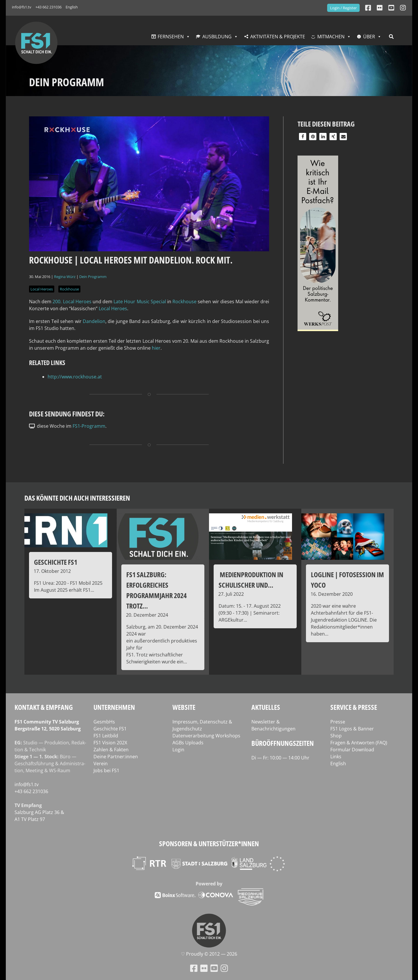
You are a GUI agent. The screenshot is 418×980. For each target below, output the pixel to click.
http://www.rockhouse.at (75, 377)
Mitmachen (331, 37)
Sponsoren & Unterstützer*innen (209, 843)
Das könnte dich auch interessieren (77, 498)
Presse (338, 722)
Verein (101, 764)
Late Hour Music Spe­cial (140, 302)
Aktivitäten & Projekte (278, 37)
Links (336, 757)
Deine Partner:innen (116, 757)
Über (369, 37)
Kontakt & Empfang (44, 707)
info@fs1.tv (22, 7)
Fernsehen (171, 37)
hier (156, 348)
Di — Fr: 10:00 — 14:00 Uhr (280, 758)
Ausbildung (217, 37)
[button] (303, 137)
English (72, 7)
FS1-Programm (89, 426)
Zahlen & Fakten (111, 750)
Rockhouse (69, 289)
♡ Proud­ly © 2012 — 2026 (209, 954)
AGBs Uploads (188, 743)
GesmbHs (104, 722)
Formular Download (352, 750)
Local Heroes (42, 289)
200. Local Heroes (72, 302)
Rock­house (185, 302)
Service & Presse (354, 707)
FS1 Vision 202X (110, 743)
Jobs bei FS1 (106, 770)
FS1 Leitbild (106, 736)
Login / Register (343, 8)
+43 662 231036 (48, 7)
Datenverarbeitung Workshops (206, 736)
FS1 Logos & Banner (352, 729)
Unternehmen (114, 707)
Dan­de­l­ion (94, 321)
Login (178, 750)
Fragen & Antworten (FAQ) (359, 743)
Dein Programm (93, 277)
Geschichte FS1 (110, 729)
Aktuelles (266, 707)
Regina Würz (65, 277)
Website (184, 707)
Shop (336, 736)
